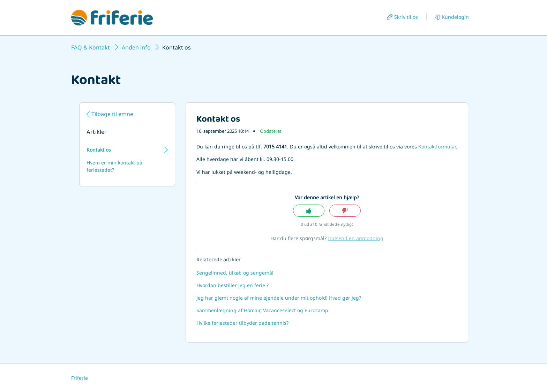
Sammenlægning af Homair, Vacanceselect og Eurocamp (262, 310)
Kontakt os (99, 150)
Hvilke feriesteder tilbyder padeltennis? (242, 323)
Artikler (97, 133)
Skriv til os (406, 17)
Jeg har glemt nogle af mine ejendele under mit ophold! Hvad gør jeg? (279, 298)
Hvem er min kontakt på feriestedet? (114, 166)
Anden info (136, 47)
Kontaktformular (437, 147)
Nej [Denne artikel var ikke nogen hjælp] (345, 211)
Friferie (80, 378)
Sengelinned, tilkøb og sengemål (235, 273)
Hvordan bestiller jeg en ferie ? (233, 285)
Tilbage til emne (112, 114)
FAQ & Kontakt (91, 47)
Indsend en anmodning (356, 238)
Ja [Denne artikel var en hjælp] (309, 211)
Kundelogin (455, 17)
